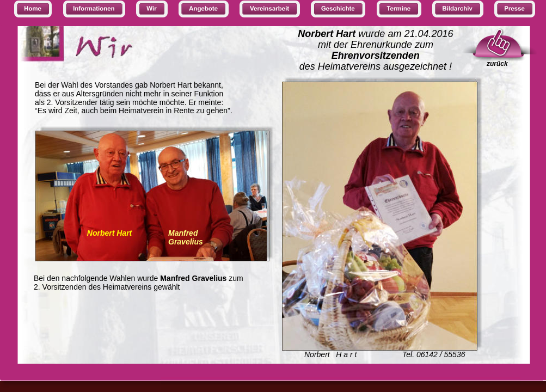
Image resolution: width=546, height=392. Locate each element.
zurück (497, 64)
